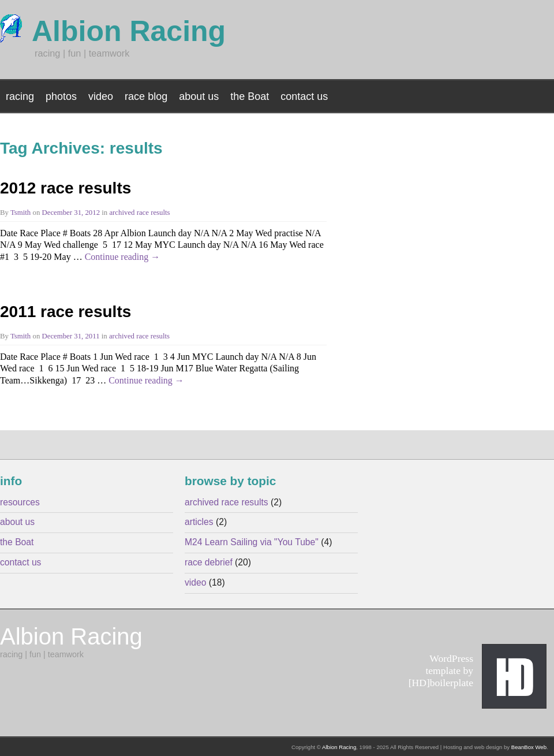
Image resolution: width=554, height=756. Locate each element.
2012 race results (65, 188)
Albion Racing (339, 747)
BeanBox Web (529, 747)
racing (20, 96)
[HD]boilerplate (441, 683)
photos (61, 96)
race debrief (209, 562)
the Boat (250, 96)
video (101, 96)
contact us (304, 96)
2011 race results (65, 312)
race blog (146, 96)
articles (199, 522)
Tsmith (20, 213)
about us (199, 96)
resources (20, 502)
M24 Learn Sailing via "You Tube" (252, 542)
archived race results (139, 213)
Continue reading (123, 257)
